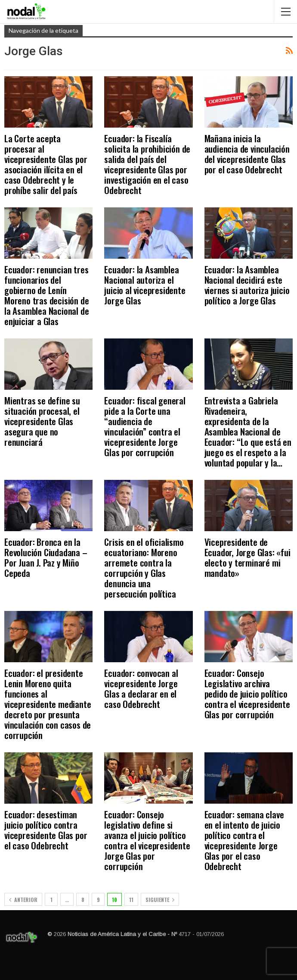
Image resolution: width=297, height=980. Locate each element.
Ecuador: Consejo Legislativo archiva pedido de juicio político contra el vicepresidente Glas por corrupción (247, 694)
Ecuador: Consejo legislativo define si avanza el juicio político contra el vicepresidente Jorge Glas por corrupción (147, 840)
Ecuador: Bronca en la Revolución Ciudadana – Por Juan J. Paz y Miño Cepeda (46, 557)
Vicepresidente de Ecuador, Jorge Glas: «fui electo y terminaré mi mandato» (247, 557)
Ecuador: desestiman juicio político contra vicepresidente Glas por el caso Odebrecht (46, 830)
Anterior (23, 900)
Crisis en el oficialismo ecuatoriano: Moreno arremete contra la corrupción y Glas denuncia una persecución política (144, 568)
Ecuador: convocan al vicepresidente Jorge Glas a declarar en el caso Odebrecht (141, 688)
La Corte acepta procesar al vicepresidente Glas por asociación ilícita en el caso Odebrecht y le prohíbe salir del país (46, 164)
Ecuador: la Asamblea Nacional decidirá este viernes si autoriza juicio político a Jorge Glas (247, 285)
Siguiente (160, 900)
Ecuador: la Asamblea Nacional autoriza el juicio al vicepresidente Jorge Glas (145, 285)
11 (131, 900)
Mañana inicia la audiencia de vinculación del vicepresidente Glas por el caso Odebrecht (247, 154)
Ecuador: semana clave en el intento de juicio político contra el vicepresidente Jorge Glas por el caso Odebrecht (244, 840)
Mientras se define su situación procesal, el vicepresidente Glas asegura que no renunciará (42, 421)
